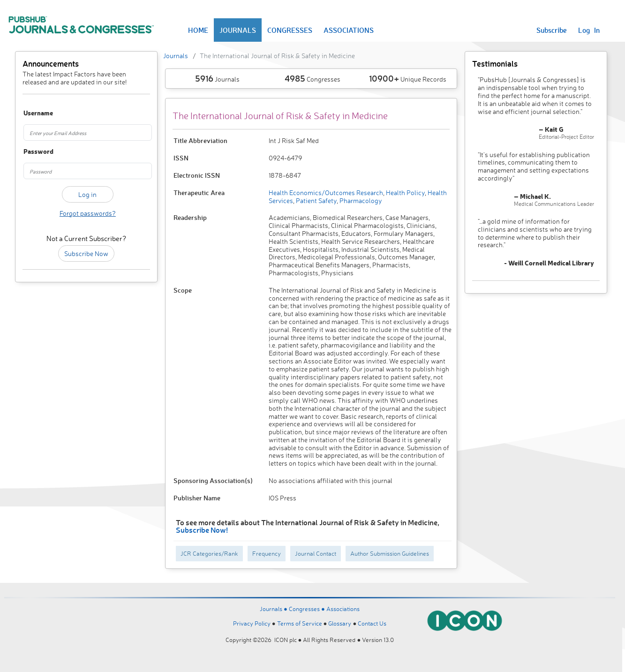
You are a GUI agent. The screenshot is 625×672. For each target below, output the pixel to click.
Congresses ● (308, 609)
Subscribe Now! (202, 530)
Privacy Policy (252, 623)
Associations (343, 609)
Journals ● (274, 609)
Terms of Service (300, 623)
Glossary (340, 623)
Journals (176, 56)
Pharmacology (360, 200)
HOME (198, 30)
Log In (589, 30)
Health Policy (405, 193)
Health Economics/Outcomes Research (326, 193)
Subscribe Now (86, 253)
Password (33, 152)
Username (33, 113)
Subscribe (552, 30)
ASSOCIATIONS (349, 30)
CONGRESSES (290, 30)
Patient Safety (316, 200)
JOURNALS (238, 30)
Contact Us (372, 623)
